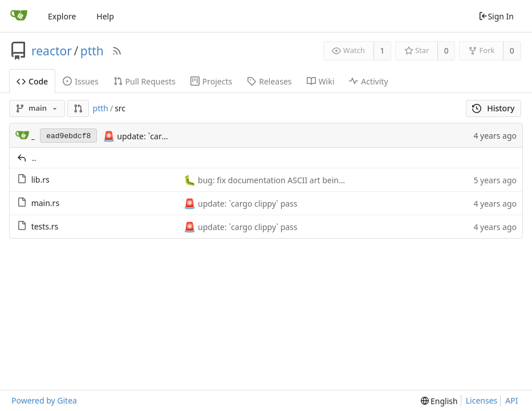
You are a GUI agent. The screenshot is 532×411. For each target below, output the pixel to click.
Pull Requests (145, 81)
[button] (78, 108)
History (494, 108)
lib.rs (40, 180)
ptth (92, 51)
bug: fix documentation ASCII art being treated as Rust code (309, 180)
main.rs (45, 203)
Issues (80, 81)
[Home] (19, 16)
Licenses (482, 400)
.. (34, 158)
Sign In (496, 16)
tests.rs (45, 226)
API (511, 400)
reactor (52, 51)
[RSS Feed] (117, 51)
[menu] (439, 401)
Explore (62, 16)
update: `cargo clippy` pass (166, 136)
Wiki (321, 81)
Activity (368, 81)
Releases (269, 81)
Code (32, 81)
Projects (211, 81)
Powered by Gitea (44, 400)
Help (105, 16)
